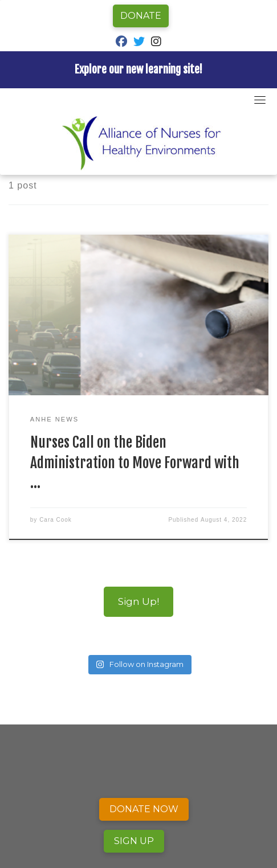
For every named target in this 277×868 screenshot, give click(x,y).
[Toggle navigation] (260, 100)
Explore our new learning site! (138, 69)
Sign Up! (138, 601)
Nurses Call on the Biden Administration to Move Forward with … (135, 462)
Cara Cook (56, 520)
